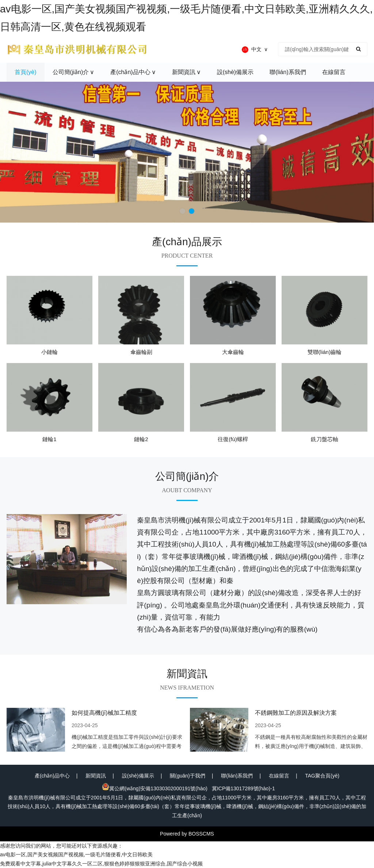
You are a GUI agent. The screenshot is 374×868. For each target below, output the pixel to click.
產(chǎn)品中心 (52, 776)
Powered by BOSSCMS (187, 834)
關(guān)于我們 (187, 776)
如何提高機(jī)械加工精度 (104, 713)
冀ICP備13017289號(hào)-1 (243, 788)
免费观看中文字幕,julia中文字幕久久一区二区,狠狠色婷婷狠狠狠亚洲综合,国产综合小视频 (101, 864)
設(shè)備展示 (138, 776)
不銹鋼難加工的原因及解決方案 (296, 713)
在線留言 (279, 776)
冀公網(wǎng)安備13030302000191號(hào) (155, 788)
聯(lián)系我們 (237, 776)
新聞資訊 (96, 776)
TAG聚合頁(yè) (322, 776)
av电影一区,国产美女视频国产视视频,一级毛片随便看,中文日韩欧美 (76, 855)
